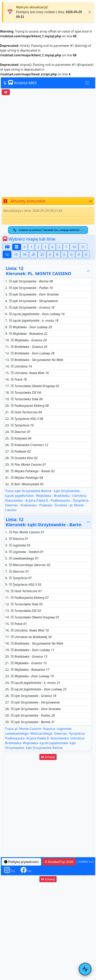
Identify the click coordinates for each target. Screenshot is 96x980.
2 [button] (38, 247)
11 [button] (83, 247)
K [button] (86, 254)
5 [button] (59, 247)
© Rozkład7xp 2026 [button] (59, 862)
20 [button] (33, 254)
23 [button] (42, 254)
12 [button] (7, 254)
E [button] (64, 254)
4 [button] (52, 247)
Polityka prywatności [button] (21, 862)
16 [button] (16, 254)
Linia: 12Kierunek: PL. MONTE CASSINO (38, 271)
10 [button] (74, 247)
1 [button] (31, 247)
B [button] (57, 254)
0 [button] (24, 247)
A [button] (50, 254)
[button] (9, 870)
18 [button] (25, 254)
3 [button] (45, 247)
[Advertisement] (48, 146)
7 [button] (66, 247)
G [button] (71, 254)
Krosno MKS (20, 83)
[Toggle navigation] (87, 83)
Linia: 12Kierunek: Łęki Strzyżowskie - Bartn (44, 522)
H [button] (79, 254)
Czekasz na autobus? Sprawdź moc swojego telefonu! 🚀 (48, 230)
